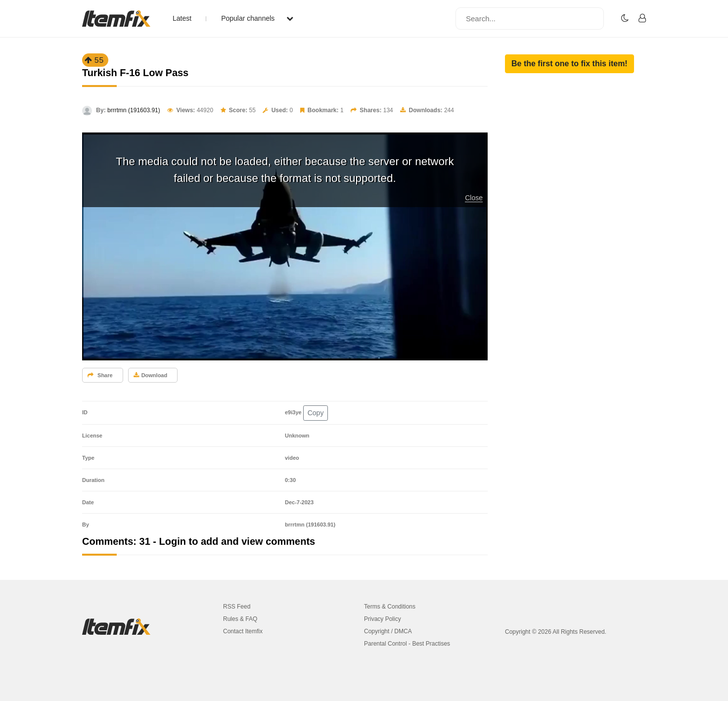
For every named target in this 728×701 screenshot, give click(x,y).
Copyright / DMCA (388, 631)
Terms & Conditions (390, 607)
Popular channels (257, 18)
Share (100, 375)
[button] (569, 64)
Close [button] (474, 198)
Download (151, 375)
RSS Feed (237, 607)
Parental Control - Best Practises (407, 644)
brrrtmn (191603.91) (134, 110)
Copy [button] (316, 413)
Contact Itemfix (243, 631)
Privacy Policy (383, 619)
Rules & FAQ (240, 619)
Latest (182, 18)
